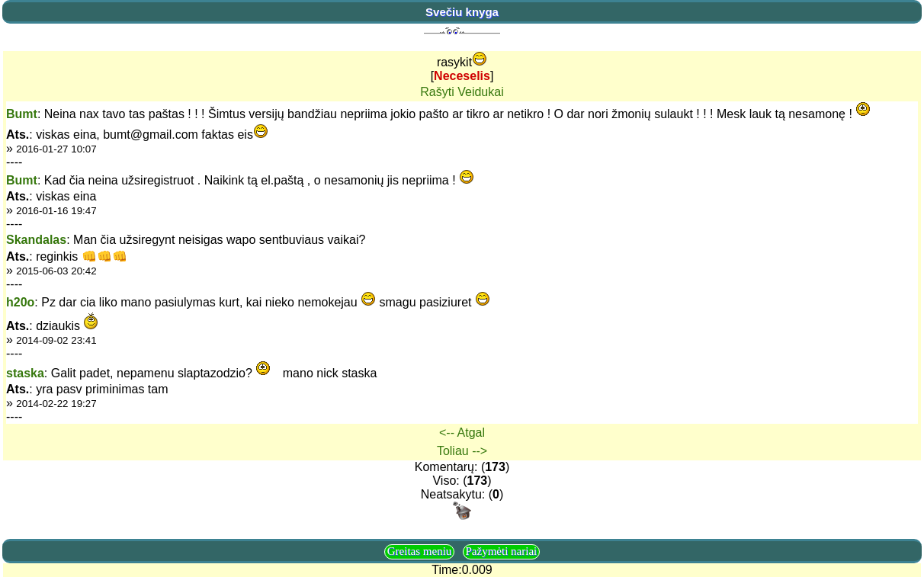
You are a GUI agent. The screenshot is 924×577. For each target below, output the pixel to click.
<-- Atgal (462, 433)
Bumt (22, 114)
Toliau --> (462, 451)
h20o (20, 302)
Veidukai (481, 92)
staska (25, 373)
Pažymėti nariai (502, 551)
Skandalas (36, 240)
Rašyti (437, 92)
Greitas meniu (420, 551)
